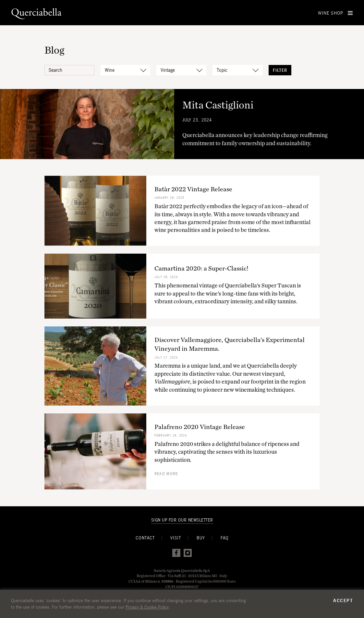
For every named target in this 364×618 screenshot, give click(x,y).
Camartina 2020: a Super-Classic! (201, 268)
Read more (166, 474)
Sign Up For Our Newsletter (182, 520)
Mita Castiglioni (218, 105)
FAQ (225, 538)
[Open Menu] (350, 13)
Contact (145, 538)
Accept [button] (343, 600)
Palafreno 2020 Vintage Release (200, 427)
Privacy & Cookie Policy (147, 607)
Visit (176, 538)
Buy (201, 538)
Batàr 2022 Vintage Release (193, 189)
